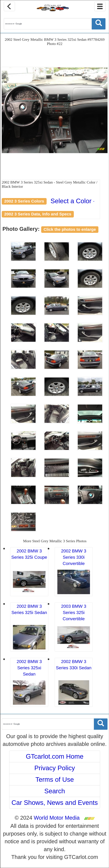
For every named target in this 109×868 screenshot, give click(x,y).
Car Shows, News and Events (55, 803)
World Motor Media (57, 818)
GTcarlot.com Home (55, 756)
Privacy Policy (55, 768)
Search (55, 791)
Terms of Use (55, 780)
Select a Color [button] (73, 201)
